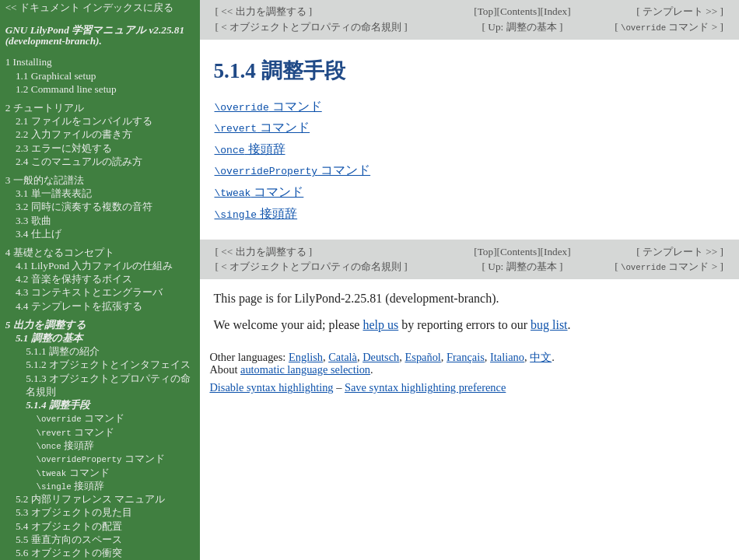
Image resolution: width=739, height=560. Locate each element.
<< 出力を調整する (264, 11)
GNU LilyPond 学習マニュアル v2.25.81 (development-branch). (95, 36)
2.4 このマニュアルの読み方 (79, 161)
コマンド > (669, 27)
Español (422, 354)
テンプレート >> (680, 11)
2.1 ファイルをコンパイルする (84, 121)
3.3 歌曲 (33, 220)
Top (485, 11)
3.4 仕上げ (39, 234)
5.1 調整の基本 (49, 338)
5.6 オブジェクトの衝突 (69, 553)
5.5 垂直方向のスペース (69, 539)
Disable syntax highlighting (271, 384)
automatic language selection (305, 366)
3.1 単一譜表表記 (54, 193)
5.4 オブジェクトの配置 (69, 526)
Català (343, 354)
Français (466, 354)
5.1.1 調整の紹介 (63, 351)
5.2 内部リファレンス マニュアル (90, 499)
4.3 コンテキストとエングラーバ (89, 292)
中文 (541, 354)
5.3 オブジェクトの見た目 (74, 512)
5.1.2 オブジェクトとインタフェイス (108, 364)
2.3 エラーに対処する (64, 148)
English (306, 354)
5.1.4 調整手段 (58, 405)
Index (555, 11)
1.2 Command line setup (66, 89)
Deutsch (381, 354)
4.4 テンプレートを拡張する (79, 306)
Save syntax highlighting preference (425, 384)
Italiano (507, 354)
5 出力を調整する (46, 325)
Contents (518, 11)
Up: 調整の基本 (522, 27)
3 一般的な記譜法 (45, 180)
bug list (549, 322)
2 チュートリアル (45, 108)
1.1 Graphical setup (56, 76)
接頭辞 (250, 148)
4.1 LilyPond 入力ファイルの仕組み (95, 266)
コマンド (268, 106)
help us (380, 322)
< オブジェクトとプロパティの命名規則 (311, 27)
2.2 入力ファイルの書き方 (74, 134)
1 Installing (29, 62)
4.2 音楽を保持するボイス (74, 279)
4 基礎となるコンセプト (60, 252)
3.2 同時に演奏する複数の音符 (84, 206)
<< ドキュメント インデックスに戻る (90, 7)
